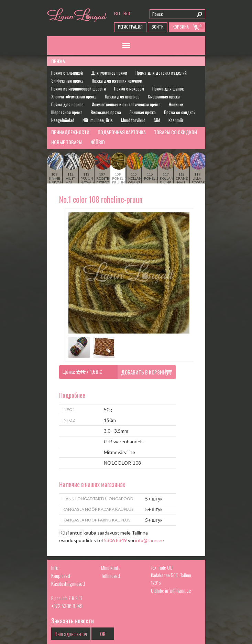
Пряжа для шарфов (122, 96)
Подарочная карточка (122, 132)
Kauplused (61, 576)
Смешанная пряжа (164, 96)
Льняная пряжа (143, 112)
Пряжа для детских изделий (161, 73)
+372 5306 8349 (67, 606)
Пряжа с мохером (129, 88)
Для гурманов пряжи (109, 73)
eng (127, 13)
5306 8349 (115, 540)
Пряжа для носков (67, 104)
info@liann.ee (150, 540)
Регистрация (130, 27)
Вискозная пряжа (106, 112)
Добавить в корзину (145, 372)
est (117, 13)
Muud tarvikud (133, 120)
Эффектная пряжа (67, 81)
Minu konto (111, 568)
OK (103, 634)
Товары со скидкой (176, 132)
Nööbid (98, 142)
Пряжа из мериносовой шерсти (79, 88)
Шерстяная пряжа (67, 112)
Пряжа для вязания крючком (117, 81)
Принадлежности (70, 132)
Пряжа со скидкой (180, 112)
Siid (157, 120)
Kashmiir (176, 120)
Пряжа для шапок (168, 88)
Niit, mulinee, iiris (98, 120)
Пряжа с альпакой (67, 73)
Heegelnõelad (63, 120)
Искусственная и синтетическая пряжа (126, 104)
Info (55, 568)
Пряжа (58, 61)
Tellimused (111, 576)
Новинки (176, 104)
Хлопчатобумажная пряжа (74, 96)
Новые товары (67, 142)
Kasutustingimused (68, 583)
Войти (158, 27)
